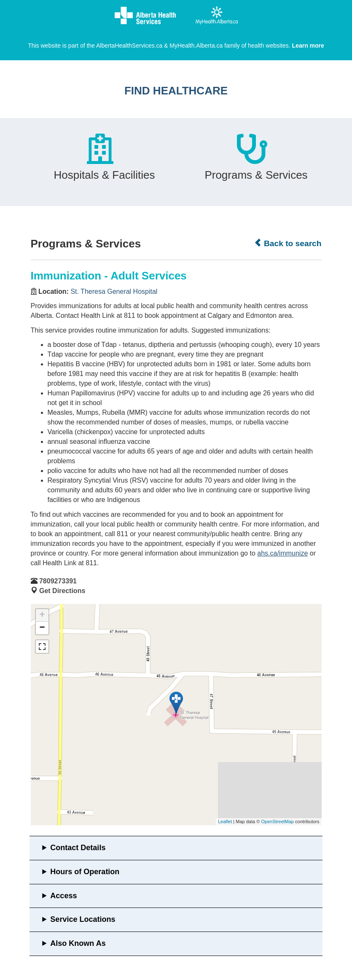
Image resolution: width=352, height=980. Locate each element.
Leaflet (225, 822)
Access (63, 896)
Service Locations (83, 919)
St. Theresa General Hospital (114, 291)
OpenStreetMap (277, 822)
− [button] (42, 628)
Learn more (308, 46)
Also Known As (78, 943)
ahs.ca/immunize (282, 553)
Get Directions (62, 591)
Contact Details (78, 848)
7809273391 (58, 581)
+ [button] (42, 615)
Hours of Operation (85, 872)
